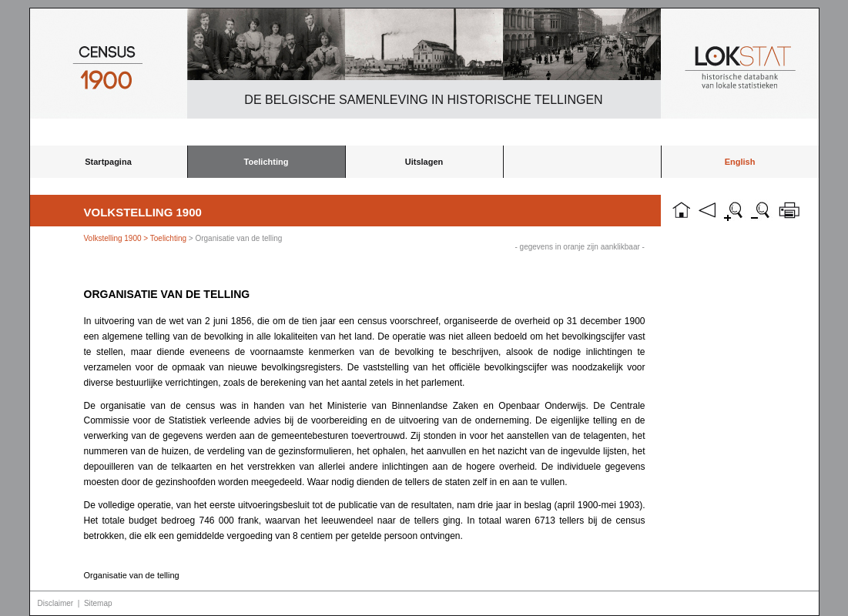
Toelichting (266, 162)
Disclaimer (56, 603)
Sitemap (98, 603)
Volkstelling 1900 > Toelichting (136, 238)
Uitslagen (424, 162)
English (740, 162)
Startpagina (108, 162)
